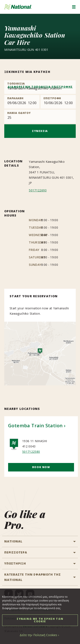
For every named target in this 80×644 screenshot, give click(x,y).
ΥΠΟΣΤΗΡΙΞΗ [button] (15, 563)
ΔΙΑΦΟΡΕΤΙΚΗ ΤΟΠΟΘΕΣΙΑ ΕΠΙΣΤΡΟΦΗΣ (40, 87)
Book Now (41, 467)
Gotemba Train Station (35, 425)
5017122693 (38, 190)
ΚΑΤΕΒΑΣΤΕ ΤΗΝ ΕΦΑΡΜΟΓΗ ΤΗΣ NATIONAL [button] (33, 577)
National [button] (13, 541)
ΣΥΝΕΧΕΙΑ (40, 131)
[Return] (58, 102)
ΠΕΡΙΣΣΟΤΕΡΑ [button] (16, 552)
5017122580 (31, 452)
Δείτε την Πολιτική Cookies (38, 635)
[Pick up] (22, 102)
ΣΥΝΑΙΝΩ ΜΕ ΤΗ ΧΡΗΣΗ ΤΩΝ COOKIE (40, 620)
